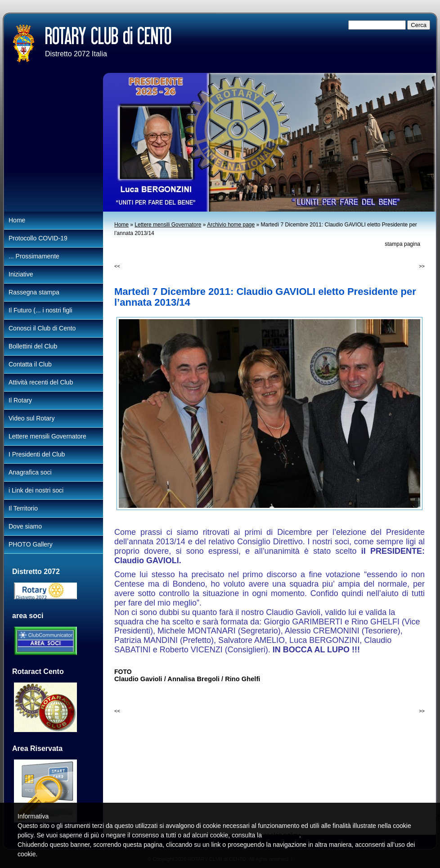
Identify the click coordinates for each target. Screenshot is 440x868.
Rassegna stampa (34, 292)
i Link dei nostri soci (36, 490)
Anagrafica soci (30, 472)
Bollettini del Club (33, 346)
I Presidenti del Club (37, 454)
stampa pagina (402, 244)
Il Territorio (23, 508)
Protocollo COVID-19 (38, 238)
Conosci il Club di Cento (42, 328)
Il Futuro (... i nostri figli (40, 310)
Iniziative (21, 274)
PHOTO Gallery (31, 544)
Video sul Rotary (31, 418)
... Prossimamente (34, 256)
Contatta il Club (30, 364)
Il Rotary (20, 400)
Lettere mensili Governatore (168, 225)
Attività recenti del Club (41, 382)
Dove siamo (25, 526)
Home (121, 225)
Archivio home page (231, 225)
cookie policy (281, 835)
